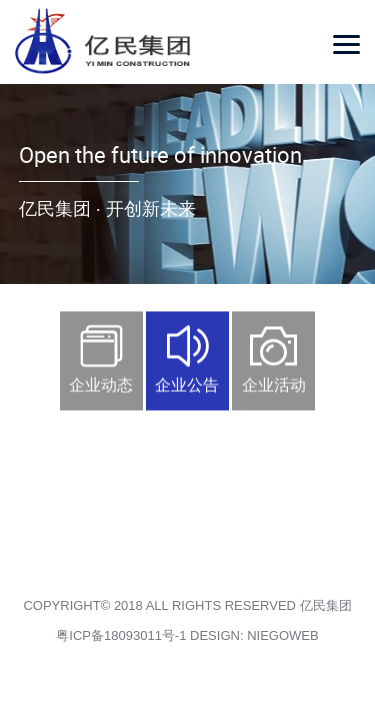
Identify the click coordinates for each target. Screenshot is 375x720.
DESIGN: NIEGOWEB (254, 635)
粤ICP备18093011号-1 (121, 635)
